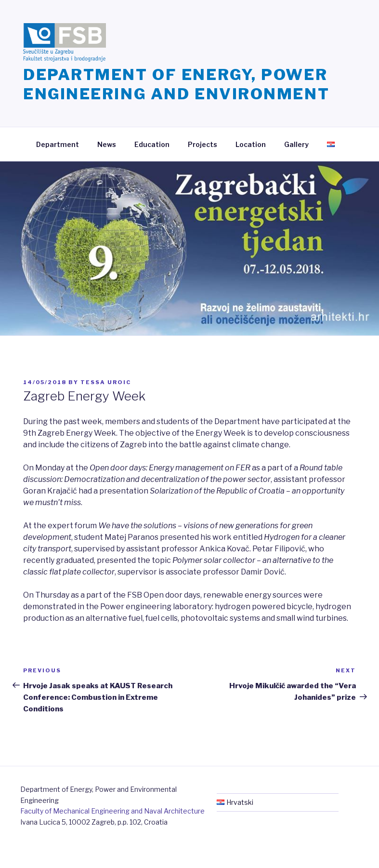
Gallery (296, 144)
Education (152, 144)
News (107, 144)
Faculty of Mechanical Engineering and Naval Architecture (112, 811)
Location (251, 144)
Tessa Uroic (106, 382)
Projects (203, 144)
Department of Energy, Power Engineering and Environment (176, 84)
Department (58, 144)
